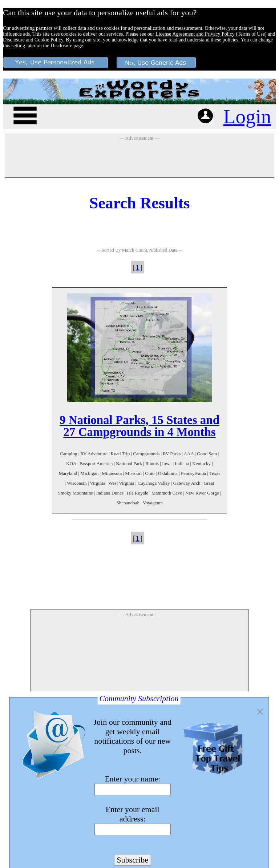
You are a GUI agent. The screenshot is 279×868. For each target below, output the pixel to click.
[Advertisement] (139, 159)
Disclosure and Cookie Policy (33, 40)
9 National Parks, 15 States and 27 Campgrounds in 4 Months (139, 426)
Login (247, 117)
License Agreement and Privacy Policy (195, 34)
